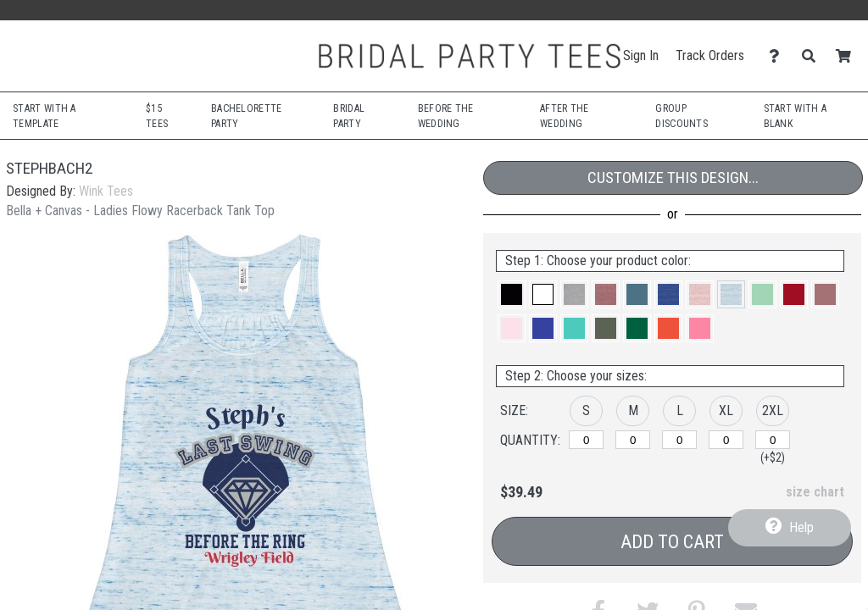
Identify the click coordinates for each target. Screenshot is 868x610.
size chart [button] (815, 492)
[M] (633, 440)
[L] (679, 440)
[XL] (726, 440)
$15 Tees (157, 116)
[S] (586, 440)
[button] (512, 294)
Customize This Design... (673, 177)
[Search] (813, 56)
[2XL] (773, 440)
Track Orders (710, 55)
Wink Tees (106, 191)
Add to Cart (672, 542)
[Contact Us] (779, 56)
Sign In (641, 55)
